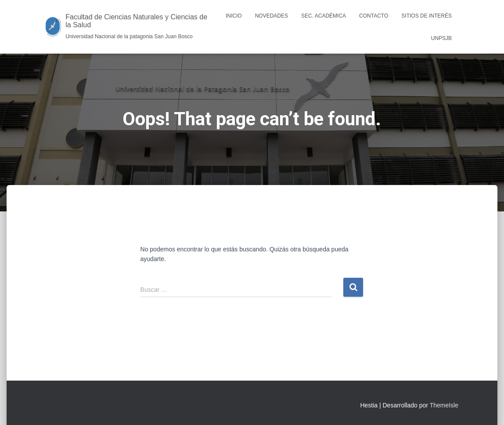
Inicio (234, 16)
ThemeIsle (444, 405)
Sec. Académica (324, 16)
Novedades (272, 16)
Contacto (374, 16)
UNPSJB (441, 38)
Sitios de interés (427, 16)
